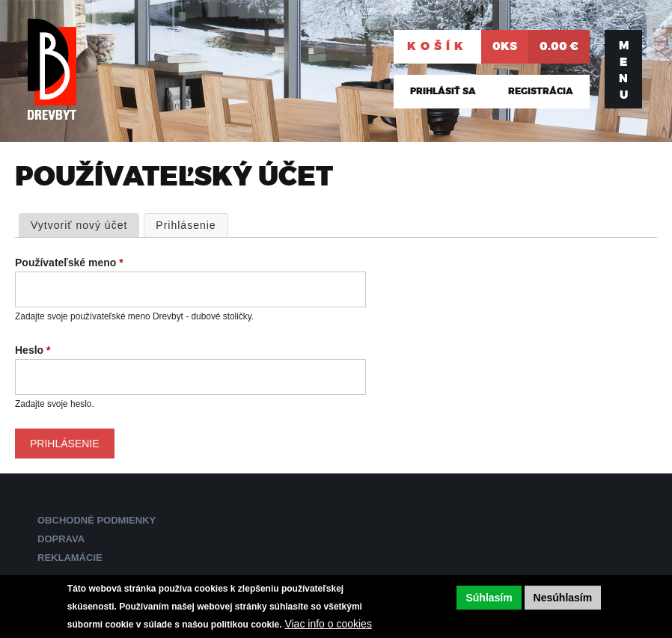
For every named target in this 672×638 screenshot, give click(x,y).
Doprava (61, 539)
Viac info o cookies (328, 624)
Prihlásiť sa (443, 91)
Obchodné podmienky (97, 520)
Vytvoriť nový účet (79, 225)
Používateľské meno (69, 263)
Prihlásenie (192, 224)
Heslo (33, 350)
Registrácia (541, 91)
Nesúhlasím (563, 598)
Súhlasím (489, 598)
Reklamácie (70, 558)
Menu (624, 70)
